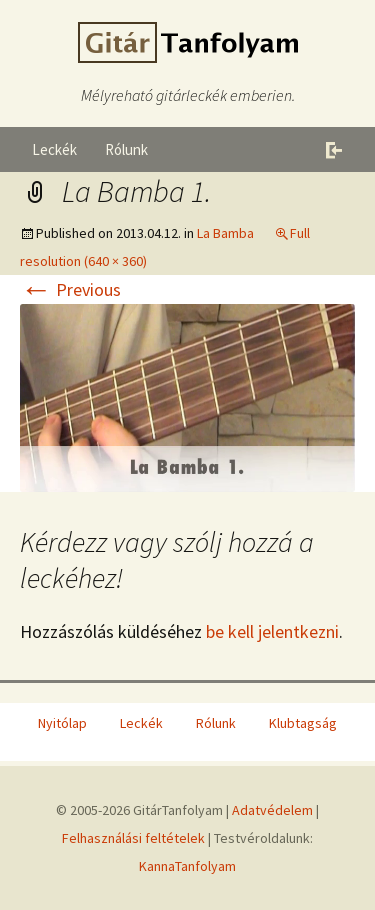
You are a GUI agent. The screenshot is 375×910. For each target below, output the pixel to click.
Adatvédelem (272, 810)
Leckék (54, 149)
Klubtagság (303, 723)
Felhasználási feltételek (133, 838)
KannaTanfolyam (187, 866)
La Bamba (225, 233)
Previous (70, 289)
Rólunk (126, 149)
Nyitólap (62, 723)
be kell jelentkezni (272, 631)
